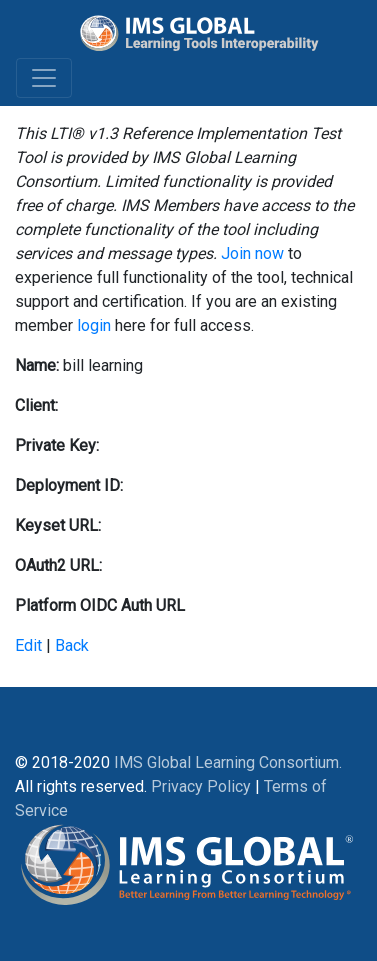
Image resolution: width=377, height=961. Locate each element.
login (94, 325)
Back (72, 645)
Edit (28, 645)
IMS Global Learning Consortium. (228, 762)
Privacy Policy (201, 786)
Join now (252, 253)
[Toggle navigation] (44, 78)
